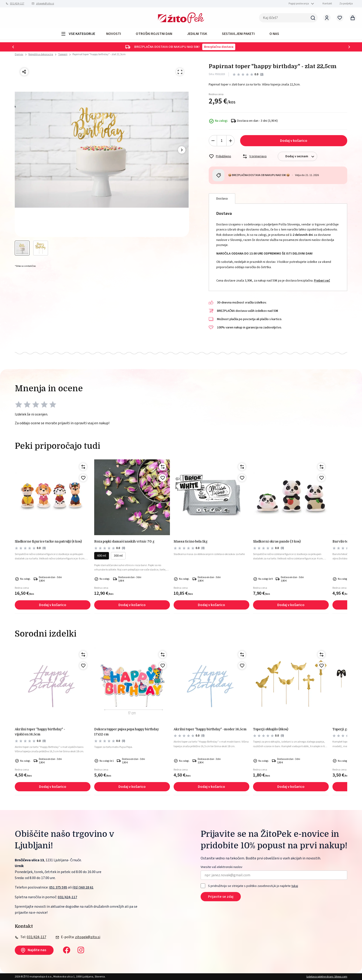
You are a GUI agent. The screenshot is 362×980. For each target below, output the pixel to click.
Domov (19, 55)
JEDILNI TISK (197, 34)
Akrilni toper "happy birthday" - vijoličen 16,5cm (40, 732)
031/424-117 (17, 4)
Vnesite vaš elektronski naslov (222, 867)
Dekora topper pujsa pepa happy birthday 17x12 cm (127, 732)
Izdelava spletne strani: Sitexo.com (327, 977)
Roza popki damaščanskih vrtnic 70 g (124, 541)
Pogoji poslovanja (299, 4)
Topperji (63, 54)
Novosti (114, 34)
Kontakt (327, 4)
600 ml (102, 556)
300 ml (118, 556)
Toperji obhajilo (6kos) (271, 729)
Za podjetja (346, 4)
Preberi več (322, 281)
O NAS (274, 34)
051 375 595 (58, 887)
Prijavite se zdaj (221, 897)
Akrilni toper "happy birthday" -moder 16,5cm (210, 729)
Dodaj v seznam (301, 156)
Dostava (222, 199)
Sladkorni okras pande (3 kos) (277, 541)
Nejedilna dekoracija (41, 54)
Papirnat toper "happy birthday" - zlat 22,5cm (99, 54)
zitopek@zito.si (45, 4)
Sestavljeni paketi (238, 34)
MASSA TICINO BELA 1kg (191, 541)
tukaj (295, 886)
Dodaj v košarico (294, 141)
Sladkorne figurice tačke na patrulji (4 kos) (48, 541)
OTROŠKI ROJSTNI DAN (154, 34)
